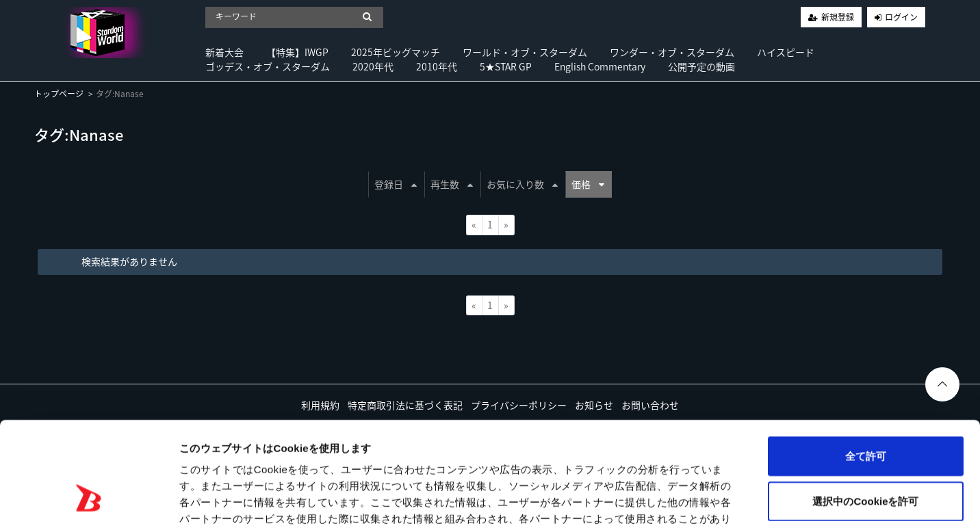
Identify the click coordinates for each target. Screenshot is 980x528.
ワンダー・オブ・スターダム (672, 52)
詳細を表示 (660, 501)
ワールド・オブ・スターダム (525, 52)
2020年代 (373, 66)
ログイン (901, 17)
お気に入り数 (522, 184)
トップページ (59, 94)
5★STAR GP (506, 66)
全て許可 (866, 366)
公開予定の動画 (701, 66)
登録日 (396, 184)
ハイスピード (786, 52)
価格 (588, 184)
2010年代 (437, 66)
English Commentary (600, 66)
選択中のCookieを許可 (865, 411)
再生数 (452, 184)
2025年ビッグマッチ (396, 52)
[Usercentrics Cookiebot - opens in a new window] (89, 501)
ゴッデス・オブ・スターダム (268, 66)
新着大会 (224, 52)
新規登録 (838, 17)
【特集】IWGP (297, 52)
